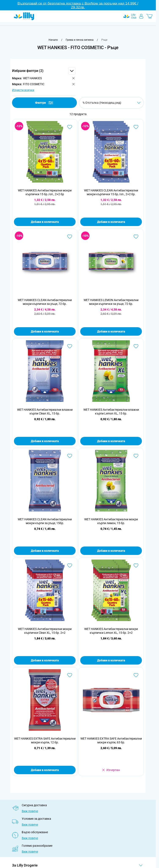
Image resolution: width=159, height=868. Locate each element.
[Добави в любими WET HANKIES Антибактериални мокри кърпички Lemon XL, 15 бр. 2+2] (136, 565)
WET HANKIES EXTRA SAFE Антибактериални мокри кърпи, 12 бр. (45, 740)
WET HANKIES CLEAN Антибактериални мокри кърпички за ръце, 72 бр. (45, 302)
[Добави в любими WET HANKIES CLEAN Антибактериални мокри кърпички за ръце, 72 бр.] (70, 237)
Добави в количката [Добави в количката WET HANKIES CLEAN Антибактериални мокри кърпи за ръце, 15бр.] (45, 551)
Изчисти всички (23, 90)
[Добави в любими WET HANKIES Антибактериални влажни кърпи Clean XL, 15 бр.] (70, 346)
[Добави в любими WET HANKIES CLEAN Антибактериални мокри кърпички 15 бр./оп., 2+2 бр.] (136, 127)
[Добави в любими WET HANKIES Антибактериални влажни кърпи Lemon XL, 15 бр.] (136, 346)
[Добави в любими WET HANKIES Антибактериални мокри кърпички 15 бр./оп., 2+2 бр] (70, 127)
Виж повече (30, 811)
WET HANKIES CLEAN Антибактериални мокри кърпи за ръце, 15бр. (45, 521)
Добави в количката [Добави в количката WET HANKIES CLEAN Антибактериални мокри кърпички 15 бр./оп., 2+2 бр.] (111, 222)
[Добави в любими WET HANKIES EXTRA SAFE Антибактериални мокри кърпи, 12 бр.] (70, 675)
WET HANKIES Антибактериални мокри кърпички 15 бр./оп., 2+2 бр (45, 192)
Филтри (44, 103)
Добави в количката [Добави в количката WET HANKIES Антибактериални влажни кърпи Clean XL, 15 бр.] (45, 441)
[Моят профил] (141, 16)
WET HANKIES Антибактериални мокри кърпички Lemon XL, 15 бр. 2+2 (111, 631)
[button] (44, 71)
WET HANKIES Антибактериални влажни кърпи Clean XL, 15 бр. (45, 412)
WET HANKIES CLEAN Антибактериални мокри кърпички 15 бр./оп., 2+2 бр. (111, 192)
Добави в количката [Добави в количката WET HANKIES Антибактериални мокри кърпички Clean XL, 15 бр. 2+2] (45, 660)
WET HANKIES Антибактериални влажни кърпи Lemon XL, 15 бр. (111, 412)
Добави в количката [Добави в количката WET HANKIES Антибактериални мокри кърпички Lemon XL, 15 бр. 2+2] (111, 660)
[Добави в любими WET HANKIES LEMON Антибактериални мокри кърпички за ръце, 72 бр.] (136, 237)
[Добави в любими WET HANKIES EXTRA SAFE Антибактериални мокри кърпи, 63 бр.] (136, 675)
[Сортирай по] (111, 103)
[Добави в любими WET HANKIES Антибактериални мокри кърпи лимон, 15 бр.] (136, 456)
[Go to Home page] (24, 16)
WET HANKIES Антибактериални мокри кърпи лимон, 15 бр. (111, 521)
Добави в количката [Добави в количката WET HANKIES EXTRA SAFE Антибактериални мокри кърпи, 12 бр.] (45, 770)
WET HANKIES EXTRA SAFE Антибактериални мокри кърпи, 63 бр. (111, 740)
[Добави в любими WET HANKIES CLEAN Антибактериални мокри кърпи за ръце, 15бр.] (70, 456)
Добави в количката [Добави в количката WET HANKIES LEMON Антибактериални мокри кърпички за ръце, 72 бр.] (111, 331)
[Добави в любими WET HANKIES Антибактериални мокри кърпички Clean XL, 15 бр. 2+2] (70, 565)
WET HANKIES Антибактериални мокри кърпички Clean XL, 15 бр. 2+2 (45, 631)
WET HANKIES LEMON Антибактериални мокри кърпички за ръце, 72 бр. (111, 302)
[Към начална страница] (53, 40)
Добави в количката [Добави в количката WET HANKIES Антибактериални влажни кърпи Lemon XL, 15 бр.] (111, 441)
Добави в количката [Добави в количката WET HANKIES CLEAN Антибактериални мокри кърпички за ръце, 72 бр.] (45, 331)
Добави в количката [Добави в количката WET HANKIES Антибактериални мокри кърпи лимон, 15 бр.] (111, 551)
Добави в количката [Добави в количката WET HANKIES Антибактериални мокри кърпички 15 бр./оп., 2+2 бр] (45, 222)
